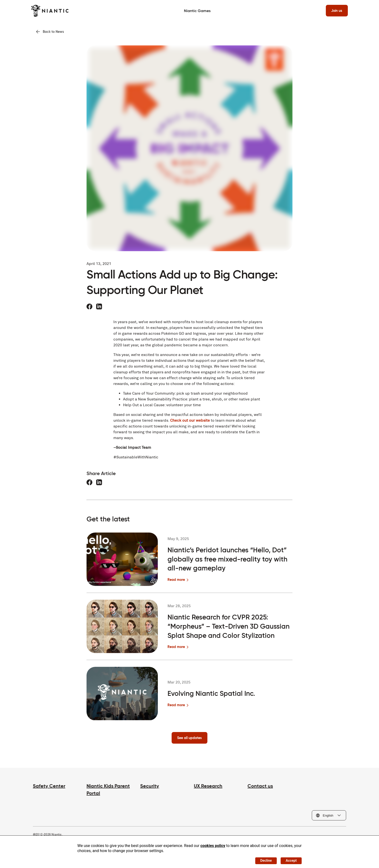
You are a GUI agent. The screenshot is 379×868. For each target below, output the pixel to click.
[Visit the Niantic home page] (52, 11)
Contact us (260, 788)
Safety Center (49, 788)
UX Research (208, 788)
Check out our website (190, 422)
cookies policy (213, 844)
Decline (262, 859)
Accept (290, 859)
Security (150, 788)
